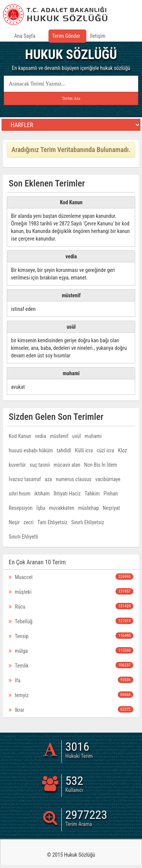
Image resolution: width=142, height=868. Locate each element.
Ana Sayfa (25, 36)
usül (76, 436)
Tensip (71, 636)
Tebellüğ (71, 621)
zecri (29, 522)
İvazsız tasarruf (25, 479)
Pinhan (111, 494)
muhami (93, 436)
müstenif (59, 436)
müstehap (88, 508)
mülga (71, 651)
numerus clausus (74, 479)
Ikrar (71, 710)
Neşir (14, 522)
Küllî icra (84, 450)
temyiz (71, 695)
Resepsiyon (21, 508)
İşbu (41, 508)
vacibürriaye (108, 479)
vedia (40, 436)
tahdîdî (64, 450)
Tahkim (92, 494)
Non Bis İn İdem (101, 465)
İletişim (98, 36)
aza (48, 479)
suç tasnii (40, 465)
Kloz (123, 450)
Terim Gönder (66, 36)
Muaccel (71, 577)
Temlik (71, 665)
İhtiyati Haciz (67, 494)
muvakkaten (62, 508)
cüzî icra (105, 450)
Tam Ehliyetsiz (52, 522)
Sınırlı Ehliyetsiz (88, 522)
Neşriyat (111, 508)
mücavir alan (67, 465)
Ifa (71, 680)
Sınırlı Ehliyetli (23, 537)
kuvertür (17, 465)
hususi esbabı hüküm (31, 450)
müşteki (71, 592)
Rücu (71, 606)
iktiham (42, 494)
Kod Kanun (20, 436)
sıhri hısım (20, 494)
